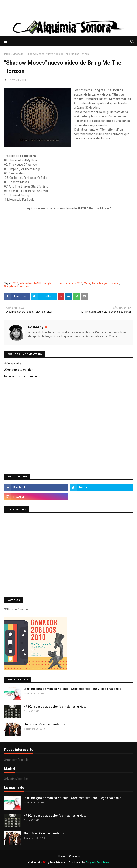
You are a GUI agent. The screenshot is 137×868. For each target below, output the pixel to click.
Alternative (26, 283)
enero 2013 (76, 283)
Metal (87, 283)
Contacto (75, 856)
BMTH (38, 283)
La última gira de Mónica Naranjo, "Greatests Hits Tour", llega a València (72, 689)
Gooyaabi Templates (97, 862)
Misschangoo (100, 283)
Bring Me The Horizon (55, 283)
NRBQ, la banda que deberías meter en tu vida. (55, 707)
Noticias (114, 283)
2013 (15, 283)
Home (62, 856)
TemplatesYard (58, 862)
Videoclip (18, 54)
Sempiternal (11, 286)
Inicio (7, 54)
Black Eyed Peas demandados (44, 724)
